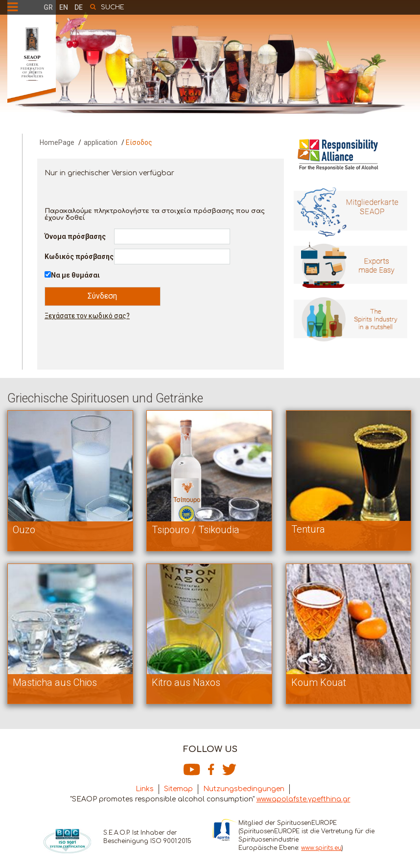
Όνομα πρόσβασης (75, 236)
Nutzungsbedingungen (244, 789)
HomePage (57, 142)
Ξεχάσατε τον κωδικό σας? (87, 316)
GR (48, 7)
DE (79, 7)
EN (64, 7)
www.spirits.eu (321, 848)
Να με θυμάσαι (75, 275)
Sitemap (178, 789)
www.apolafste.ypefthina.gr (303, 799)
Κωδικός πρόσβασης (79, 257)
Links (145, 789)
